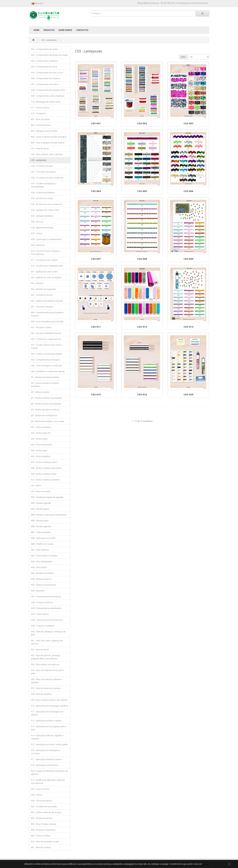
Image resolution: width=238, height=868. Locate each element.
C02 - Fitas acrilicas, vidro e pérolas (47, 154)
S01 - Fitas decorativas (41, 847)
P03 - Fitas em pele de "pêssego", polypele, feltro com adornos (46, 657)
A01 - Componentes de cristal (44, 49)
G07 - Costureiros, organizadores (46, 339)
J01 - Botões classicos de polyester (47, 398)
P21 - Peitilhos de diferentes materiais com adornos (48, 782)
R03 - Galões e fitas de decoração (46, 812)
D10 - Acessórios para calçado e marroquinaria (46, 253)
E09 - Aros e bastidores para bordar (47, 322)
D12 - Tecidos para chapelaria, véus (47, 266)
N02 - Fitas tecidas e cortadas (44, 556)
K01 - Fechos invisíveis (41, 427)
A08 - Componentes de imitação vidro (48, 90)
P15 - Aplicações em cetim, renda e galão (49, 744)
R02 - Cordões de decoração (44, 807)
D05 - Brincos (37, 222)
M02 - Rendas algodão (41, 503)
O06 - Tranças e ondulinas (43, 626)
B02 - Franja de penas (41, 125)
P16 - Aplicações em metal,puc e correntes (45, 752)
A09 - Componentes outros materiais (48, 96)
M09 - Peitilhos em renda (42, 544)
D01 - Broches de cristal (42, 198)
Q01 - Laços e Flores (40, 789)
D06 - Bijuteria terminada (42, 228)
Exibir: (184, 57)
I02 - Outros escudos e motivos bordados (45, 385)
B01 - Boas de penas (40, 119)
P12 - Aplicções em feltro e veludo (46, 721)
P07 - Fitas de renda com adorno (46, 688)
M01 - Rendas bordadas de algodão (47, 497)
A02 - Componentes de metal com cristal (49, 55)
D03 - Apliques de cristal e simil (45, 210)
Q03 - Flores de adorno (42, 801)
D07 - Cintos (36, 233)
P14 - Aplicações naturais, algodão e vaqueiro (47, 737)
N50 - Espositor (38, 591)
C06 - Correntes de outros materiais (47, 178)
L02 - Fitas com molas (41, 491)
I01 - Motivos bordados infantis (45, 377)
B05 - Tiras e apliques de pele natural (48, 143)
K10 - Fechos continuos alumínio (45, 480)
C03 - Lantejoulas (49, 40)
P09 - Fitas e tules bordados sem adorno (49, 700)
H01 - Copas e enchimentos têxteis (46, 354)
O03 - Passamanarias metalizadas (46, 608)
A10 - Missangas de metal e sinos (46, 102)
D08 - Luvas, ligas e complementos (46, 239)
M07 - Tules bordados (41, 532)
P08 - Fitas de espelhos (41, 694)
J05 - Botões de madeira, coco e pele (48, 421)
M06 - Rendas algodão (41, 526)
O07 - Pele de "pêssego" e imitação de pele (48, 633)
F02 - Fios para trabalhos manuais (46, 333)
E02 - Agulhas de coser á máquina (46, 277)
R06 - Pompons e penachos (43, 830)
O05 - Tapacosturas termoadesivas (47, 620)
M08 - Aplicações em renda (43, 538)
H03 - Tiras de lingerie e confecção (46, 366)
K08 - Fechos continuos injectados (46, 468)
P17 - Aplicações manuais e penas (46, 759)
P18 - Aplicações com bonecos (45, 765)
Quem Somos (65, 30)
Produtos (49, 30)
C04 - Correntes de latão (42, 166)
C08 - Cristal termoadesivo (43, 193)
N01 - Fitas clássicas (40, 550)
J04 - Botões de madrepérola (44, 415)
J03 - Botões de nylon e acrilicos (45, 410)
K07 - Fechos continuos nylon (44, 462)
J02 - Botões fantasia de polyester (46, 404)
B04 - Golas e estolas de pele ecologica (49, 137)
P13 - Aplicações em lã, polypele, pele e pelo (49, 728)
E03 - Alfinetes (37, 283)
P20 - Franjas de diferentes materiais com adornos (50, 773)
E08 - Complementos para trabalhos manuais (47, 314)
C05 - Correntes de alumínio (44, 172)
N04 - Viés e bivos (39, 567)
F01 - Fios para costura (41, 327)
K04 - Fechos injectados (42, 445)
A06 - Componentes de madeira (45, 78)
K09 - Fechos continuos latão (44, 474)
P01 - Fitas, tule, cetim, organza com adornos (47, 642)
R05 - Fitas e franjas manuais (44, 824)
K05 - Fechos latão (39, 450)
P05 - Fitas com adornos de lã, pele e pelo (48, 672)
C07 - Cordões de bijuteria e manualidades (44, 185)
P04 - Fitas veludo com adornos (45, 664)
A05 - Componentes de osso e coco (47, 73)
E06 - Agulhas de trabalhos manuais (47, 301)
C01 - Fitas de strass (40, 148)
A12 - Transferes (38, 113)
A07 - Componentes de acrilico (45, 84)
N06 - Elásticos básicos (41, 579)
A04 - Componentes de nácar (44, 67)
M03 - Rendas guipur (40, 509)
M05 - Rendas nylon (40, 521)
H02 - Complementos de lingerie (46, 360)
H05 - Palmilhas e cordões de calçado (48, 371)
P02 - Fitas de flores (40, 650)
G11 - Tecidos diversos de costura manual (46, 346)
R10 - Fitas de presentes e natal (45, 842)
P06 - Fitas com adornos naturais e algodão (46, 681)
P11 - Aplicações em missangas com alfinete (47, 713)
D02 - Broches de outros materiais (46, 204)
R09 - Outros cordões (41, 836)
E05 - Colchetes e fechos (42, 295)
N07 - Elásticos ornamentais (43, 585)
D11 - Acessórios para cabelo (44, 260)
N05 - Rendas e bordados (43, 573)
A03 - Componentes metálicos (45, 61)
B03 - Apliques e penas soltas (44, 131)
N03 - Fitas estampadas (42, 561)
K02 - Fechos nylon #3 (41, 433)
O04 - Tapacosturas (40, 614)
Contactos (82, 30)
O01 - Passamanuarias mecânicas (46, 597)
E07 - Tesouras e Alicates (42, 307)
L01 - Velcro (36, 486)
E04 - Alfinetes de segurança (44, 289)
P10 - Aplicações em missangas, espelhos (50, 706)
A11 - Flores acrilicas (40, 108)
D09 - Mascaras (38, 245)
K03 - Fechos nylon (39, 439)
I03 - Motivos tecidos (40, 392)
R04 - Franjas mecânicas (42, 818)
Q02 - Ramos (37, 795)
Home (36, 30)
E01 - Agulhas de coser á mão (44, 272)
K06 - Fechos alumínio (41, 456)
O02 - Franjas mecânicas (42, 602)
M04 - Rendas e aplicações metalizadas (49, 515)
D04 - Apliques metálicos (42, 216)
